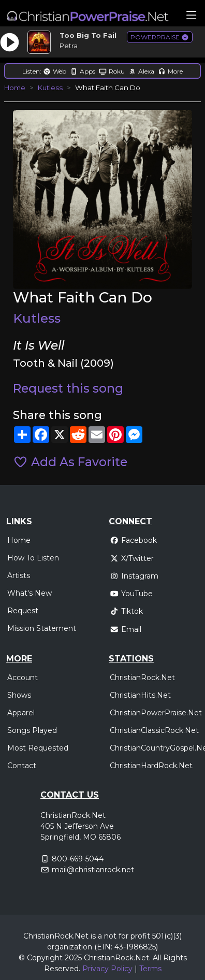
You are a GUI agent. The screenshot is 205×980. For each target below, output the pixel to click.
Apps (83, 71)
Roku (112, 71)
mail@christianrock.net (93, 870)
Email (126, 629)
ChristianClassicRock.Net (154, 730)
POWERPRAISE (160, 37)
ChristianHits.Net (140, 695)
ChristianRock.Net (142, 678)
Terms (150, 969)
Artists (19, 575)
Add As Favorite (70, 462)
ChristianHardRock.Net (151, 766)
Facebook (133, 540)
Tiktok (126, 611)
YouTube (131, 594)
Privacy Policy (107, 969)
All (157, 958)
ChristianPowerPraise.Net (156, 713)
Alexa (141, 71)
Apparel (21, 713)
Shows (19, 695)
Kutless (50, 88)
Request (23, 611)
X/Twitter (132, 558)
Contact (22, 766)
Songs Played (32, 730)
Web (55, 71)
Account (23, 678)
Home (15, 88)
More (170, 71)
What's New (30, 593)
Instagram (134, 576)
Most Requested (38, 748)
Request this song (68, 388)
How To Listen (33, 558)
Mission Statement (42, 628)
